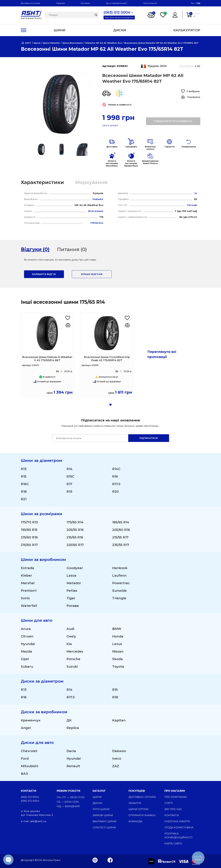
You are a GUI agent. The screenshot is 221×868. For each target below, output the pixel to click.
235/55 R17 (121, 545)
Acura (26, 629)
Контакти (85, 3)
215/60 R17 (29, 545)
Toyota (118, 667)
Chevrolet (29, 751)
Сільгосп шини (104, 827)
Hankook (120, 568)
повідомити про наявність (173, 121)
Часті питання (150, 3)
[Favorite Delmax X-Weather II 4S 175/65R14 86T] (68, 318)
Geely (71, 636)
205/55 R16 (75, 530)
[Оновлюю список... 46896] (127, 325)
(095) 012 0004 (30, 801)
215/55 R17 (120, 537)
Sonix (25, 598)
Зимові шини (103, 815)
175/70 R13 (29, 522)
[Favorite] (163, 15)
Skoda (117, 659)
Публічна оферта (177, 821)
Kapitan (119, 720)
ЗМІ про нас (173, 809)
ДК (69, 720)
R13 (24, 469)
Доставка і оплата (142, 797)
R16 (115, 476)
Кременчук (31, 720)
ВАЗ (24, 774)
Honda (118, 636)
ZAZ (116, 766)
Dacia (71, 751)
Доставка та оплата (30, 3)
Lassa (71, 576)
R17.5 (116, 484)
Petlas (72, 591)
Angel (26, 728)
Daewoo (119, 751)
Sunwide (119, 591)
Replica (73, 728)
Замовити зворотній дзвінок (119, 17)
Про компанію (176, 797)
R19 (69, 492)
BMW (117, 629)
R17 (69, 484)
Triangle (119, 598)
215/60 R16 (29, 537)
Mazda (26, 651)
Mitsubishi (29, 766)
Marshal (28, 583)
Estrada (27, 568)
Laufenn (119, 576)
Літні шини (101, 809)
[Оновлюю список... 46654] (68, 325)
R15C (70, 476)
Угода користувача (179, 827)
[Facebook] (110, 860)
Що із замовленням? (117, 3)
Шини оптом (139, 809)
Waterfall (29, 606)
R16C (25, 484)
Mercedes (75, 651)
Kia (69, 644)
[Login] (175, 15)
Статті (169, 803)
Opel (25, 659)
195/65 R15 (29, 530)
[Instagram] (95, 860)
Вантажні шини (105, 821)
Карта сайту (173, 844)
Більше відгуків (92, 274)
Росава (73, 606)
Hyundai (28, 644)
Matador (74, 583)
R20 (115, 492)
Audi (70, 629)
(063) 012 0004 (30, 797)
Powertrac (121, 583)
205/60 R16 (121, 530)
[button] (111, 405)
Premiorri (29, 591)
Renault (73, 766)
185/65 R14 (121, 522)
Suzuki (72, 667)
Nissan (118, 651)
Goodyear (75, 568)
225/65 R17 (75, 545)
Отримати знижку (142, 815)
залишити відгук (44, 274)
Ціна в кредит (110, 125)
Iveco (117, 759)
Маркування (91, 182)
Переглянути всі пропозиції (162, 354)
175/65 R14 (75, 522)
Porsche (73, 659)
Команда (136, 821)
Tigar (71, 598)
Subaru (27, 667)
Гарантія (60, 3)
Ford (25, 759)
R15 (24, 476)
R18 (24, 492)
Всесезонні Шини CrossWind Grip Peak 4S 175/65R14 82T (107, 359)
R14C (116, 469)
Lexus (117, 644)
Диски (98, 803)
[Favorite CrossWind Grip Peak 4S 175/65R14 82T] (127, 318)
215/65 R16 (75, 537)
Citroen (27, 636)
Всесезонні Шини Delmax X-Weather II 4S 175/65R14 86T (47, 359)
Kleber (26, 576)
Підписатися (149, 438)
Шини (97, 797)
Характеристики (42, 182)
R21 (24, 499)
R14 (69, 469)
